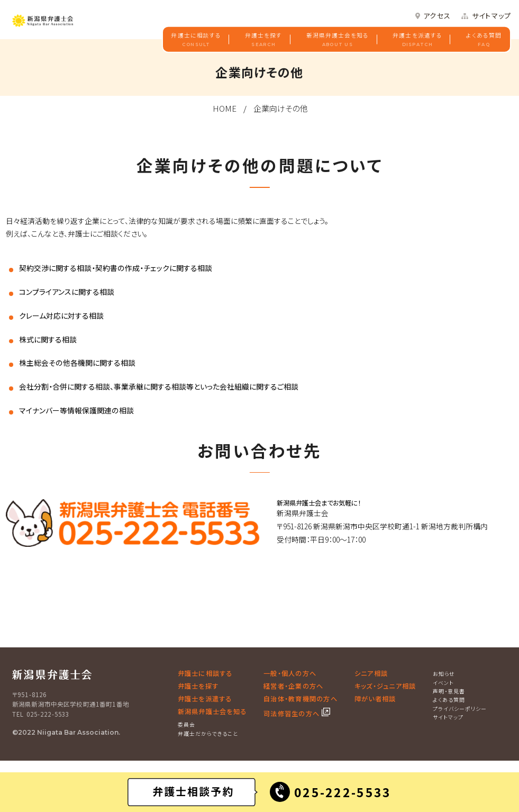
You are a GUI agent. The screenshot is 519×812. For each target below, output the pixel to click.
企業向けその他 (281, 108)
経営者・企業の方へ (293, 686)
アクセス (437, 16)
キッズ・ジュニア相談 (385, 686)
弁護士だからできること (208, 733)
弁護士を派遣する (417, 39)
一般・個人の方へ (290, 673)
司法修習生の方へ (293, 714)
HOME (225, 108)
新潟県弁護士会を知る (338, 39)
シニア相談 (371, 673)
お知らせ (444, 674)
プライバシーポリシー (460, 709)
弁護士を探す (263, 39)
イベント (443, 683)
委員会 (186, 724)
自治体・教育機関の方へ (301, 699)
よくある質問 (484, 39)
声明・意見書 (449, 691)
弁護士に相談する (196, 39)
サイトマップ (492, 16)
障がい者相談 (375, 699)
